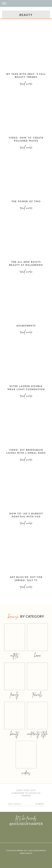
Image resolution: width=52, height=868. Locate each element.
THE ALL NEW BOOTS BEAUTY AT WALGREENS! (26, 264)
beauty (15, 734)
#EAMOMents (26, 326)
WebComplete (26, 853)
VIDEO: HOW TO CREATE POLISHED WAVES (26, 139)
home (38, 655)
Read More (26, 83)
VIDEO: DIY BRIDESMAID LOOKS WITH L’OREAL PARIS (26, 452)
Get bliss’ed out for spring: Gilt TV (26, 579)
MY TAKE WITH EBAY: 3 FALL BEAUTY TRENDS (26, 76)
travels (37, 694)
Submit (40, 804)
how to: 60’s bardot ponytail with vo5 (26, 515)
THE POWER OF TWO (26, 202)
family (15, 694)
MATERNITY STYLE (38, 734)
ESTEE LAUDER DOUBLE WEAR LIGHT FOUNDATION (26, 388)
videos (26, 773)
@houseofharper (26, 824)
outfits (15, 655)
